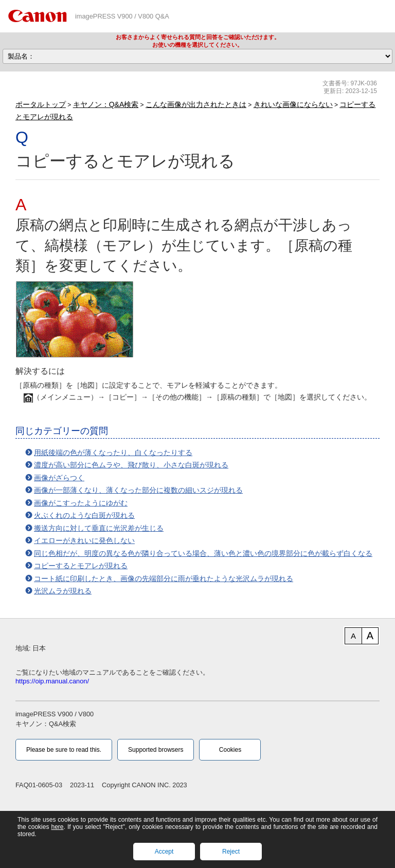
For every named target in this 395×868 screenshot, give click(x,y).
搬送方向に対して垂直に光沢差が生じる (99, 528)
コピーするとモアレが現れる (81, 566)
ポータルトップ (41, 104)
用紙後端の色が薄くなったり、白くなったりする (113, 453)
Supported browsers (156, 750)
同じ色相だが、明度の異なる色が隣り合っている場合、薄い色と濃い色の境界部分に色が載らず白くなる (203, 553)
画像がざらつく (59, 478)
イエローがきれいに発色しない (84, 540)
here (57, 827)
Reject (231, 852)
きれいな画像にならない (293, 104)
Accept (164, 852)
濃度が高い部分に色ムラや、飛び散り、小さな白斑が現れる (131, 465)
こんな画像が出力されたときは (196, 104)
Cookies (230, 750)
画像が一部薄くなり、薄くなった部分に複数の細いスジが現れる (138, 490)
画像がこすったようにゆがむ (81, 503)
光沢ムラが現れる (63, 591)
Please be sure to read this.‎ (64, 750)
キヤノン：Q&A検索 (106, 104)
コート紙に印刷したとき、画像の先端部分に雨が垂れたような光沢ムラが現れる (164, 578)
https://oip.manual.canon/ (52, 681)
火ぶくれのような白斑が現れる (84, 515)
